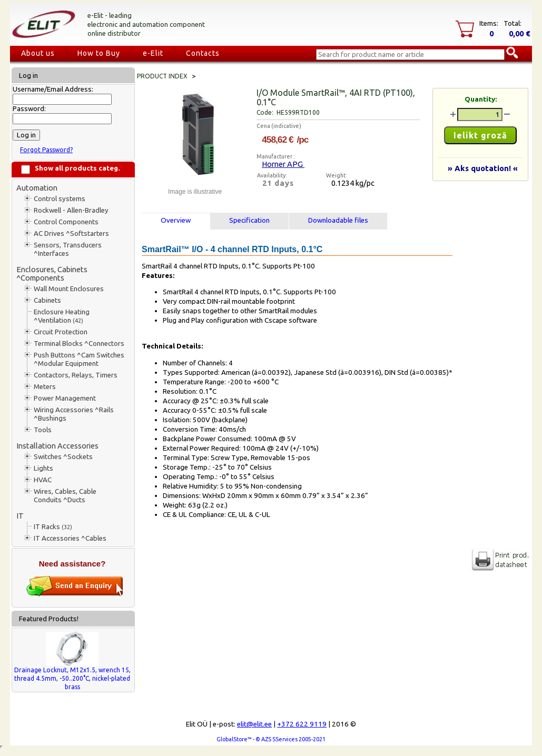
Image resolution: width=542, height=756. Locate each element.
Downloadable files (338, 220)
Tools (43, 430)
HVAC (43, 480)
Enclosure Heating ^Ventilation (62, 316)
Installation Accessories (57, 446)
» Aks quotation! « (483, 168)
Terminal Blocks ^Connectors (79, 344)
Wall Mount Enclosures (69, 289)
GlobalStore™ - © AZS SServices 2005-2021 (271, 739)
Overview (176, 220)
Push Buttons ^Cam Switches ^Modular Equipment (79, 359)
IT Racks (53, 527)
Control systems (60, 199)
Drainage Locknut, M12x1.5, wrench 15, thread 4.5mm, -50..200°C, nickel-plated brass (72, 678)
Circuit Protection (61, 332)
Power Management (65, 398)
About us (38, 53)
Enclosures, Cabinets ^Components (52, 273)
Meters (45, 387)
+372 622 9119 (302, 724)
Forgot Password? (46, 150)
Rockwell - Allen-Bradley (71, 210)
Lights (43, 468)
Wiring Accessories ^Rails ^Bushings (74, 414)
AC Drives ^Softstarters (71, 233)
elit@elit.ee (254, 724)
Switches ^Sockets (63, 457)
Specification (249, 220)
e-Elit (153, 53)
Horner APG (283, 164)
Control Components (66, 222)
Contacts (203, 53)
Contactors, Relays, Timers (76, 375)
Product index (162, 76)
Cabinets (47, 300)
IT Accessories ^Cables (70, 538)
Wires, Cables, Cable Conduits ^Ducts (65, 496)
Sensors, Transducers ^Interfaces (68, 249)
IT (20, 516)
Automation (37, 188)
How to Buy (99, 53)
